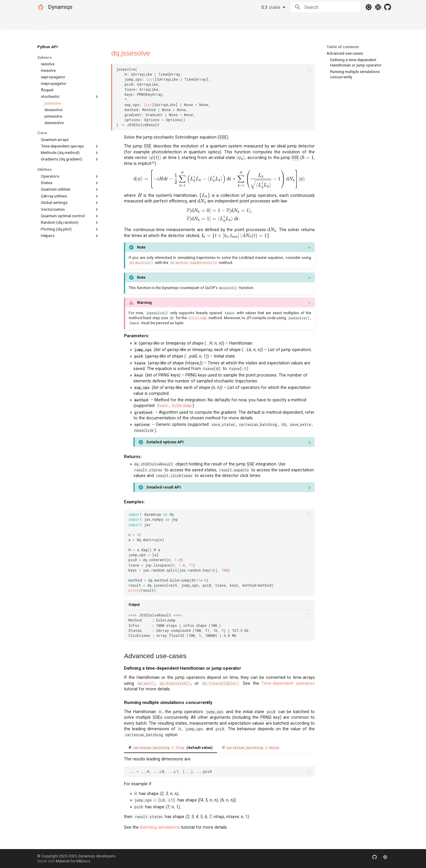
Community (130, 22)
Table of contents (343, 47)
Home (43, 22)
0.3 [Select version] (271, 7)
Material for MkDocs (73, 861)
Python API (102, 22)
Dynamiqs (60, 7)
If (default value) (171, 748)
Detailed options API (165, 442)
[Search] (326, 7)
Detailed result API (164, 487)
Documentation (70, 22)
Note (141, 247)
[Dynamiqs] (41, 7)
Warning (144, 302)
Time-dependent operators (288, 683)
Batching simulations (160, 827)
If (251, 748)
